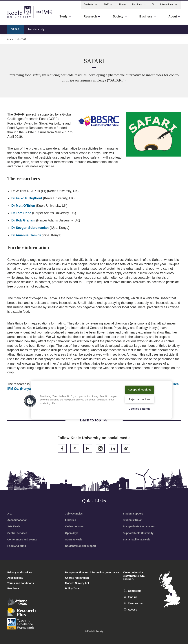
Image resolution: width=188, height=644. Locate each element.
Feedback (13, 588)
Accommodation (17, 520)
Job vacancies (74, 514)
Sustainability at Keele (137, 540)
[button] (153, 4)
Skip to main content (20, 18)
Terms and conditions (21, 583)
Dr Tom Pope (21, 213)
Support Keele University (138, 533)
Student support (133, 514)
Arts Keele (14, 526)
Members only (36, 28)
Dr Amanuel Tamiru (26, 235)
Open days (72, 533)
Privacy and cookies (20, 572)
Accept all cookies (139, 387)
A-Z (9, 514)
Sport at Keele (74, 540)
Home (10, 38)
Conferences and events (22, 540)
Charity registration (77, 578)
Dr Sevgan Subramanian (30, 228)
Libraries (71, 520)
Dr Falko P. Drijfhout (27, 198)
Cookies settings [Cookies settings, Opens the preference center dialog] (140, 409)
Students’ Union (133, 520)
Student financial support (81, 546)
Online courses (74, 526)
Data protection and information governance (92, 572)
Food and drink (17, 546)
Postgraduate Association (139, 526)
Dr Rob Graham (23, 220)
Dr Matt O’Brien (23, 206)
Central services (17, 533)
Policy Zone (72, 588)
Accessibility (14, 18)
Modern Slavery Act (77, 583)
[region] (101, 397)
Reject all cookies (139, 399)
